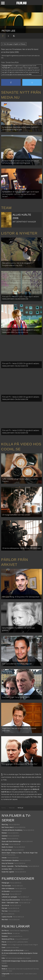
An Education (6, 891)
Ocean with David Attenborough (11, 841)
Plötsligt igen (6, 883)
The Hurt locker (6, 886)
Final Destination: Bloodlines (10, 861)
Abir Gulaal (5, 844)
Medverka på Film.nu (8, 939)
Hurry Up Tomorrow (8, 863)
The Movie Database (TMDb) (15, 787)
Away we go (5, 894)
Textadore (5, 966)
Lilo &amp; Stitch (7, 869)
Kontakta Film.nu (7, 933)
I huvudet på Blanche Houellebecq (12, 830)
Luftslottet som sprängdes (9, 897)
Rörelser (4, 833)
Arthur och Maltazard (8, 889)
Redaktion (5, 936)
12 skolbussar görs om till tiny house (13, 950)
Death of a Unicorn (7, 847)
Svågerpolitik (6, 974)
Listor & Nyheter (19, 233)
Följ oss (4, 942)
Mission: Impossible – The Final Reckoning (15, 866)
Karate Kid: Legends (8, 872)
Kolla (3, 958)
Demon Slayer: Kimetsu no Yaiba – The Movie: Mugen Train (20, 853)
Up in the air (5, 905)
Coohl (3, 947)
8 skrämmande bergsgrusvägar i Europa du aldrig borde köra (20, 961)
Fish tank (4, 908)
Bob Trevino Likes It (8, 827)
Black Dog (5, 825)
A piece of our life (7, 917)
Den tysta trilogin (7, 850)
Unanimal (5, 836)
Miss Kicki (5, 920)
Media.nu (4, 969)
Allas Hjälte (10, 52)
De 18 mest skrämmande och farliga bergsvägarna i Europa (20, 953)
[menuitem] (4, 808)
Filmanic (4, 945)
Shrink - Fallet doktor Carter (10, 903)
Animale (4, 858)
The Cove (5, 911)
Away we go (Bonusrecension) (11, 900)
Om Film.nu (5, 931)
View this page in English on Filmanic (14, 44)
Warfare (4, 839)
